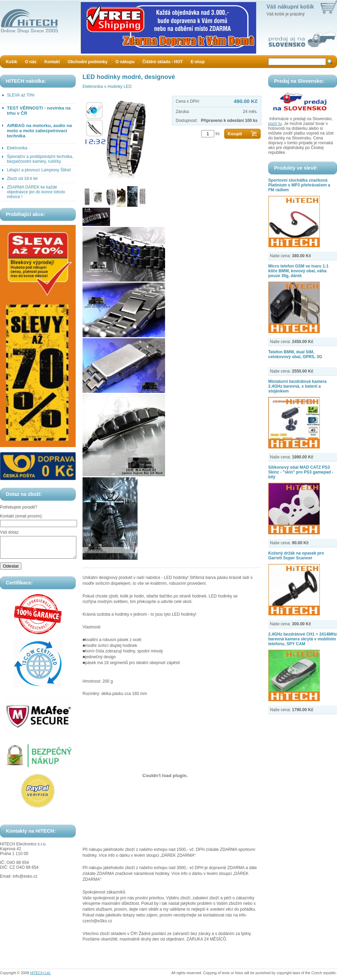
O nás (31, 62)
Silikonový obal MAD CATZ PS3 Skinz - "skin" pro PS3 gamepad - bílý (301, 472)
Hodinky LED (120, 87)
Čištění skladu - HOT (162, 62)
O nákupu (125, 62)
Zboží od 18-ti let (22, 179)
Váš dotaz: (10, 532)
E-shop (198, 62)
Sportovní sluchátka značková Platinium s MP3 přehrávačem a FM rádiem (299, 185)
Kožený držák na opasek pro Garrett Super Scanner (296, 556)
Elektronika (17, 148)
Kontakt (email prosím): (21, 516)
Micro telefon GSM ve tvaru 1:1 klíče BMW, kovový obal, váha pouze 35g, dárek (298, 271)
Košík (12, 62)
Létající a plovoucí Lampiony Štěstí (39, 170)
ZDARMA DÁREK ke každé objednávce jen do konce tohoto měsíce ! (36, 192)
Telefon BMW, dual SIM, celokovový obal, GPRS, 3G (295, 354)
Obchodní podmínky (88, 62)
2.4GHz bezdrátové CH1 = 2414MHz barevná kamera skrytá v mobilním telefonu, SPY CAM (303, 639)
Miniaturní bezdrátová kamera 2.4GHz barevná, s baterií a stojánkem (297, 386)
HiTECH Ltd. (40, 973)
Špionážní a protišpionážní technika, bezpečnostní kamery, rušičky (40, 159)
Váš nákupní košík (290, 7)
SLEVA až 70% (21, 95)
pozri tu (275, 124)
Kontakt (52, 62)
